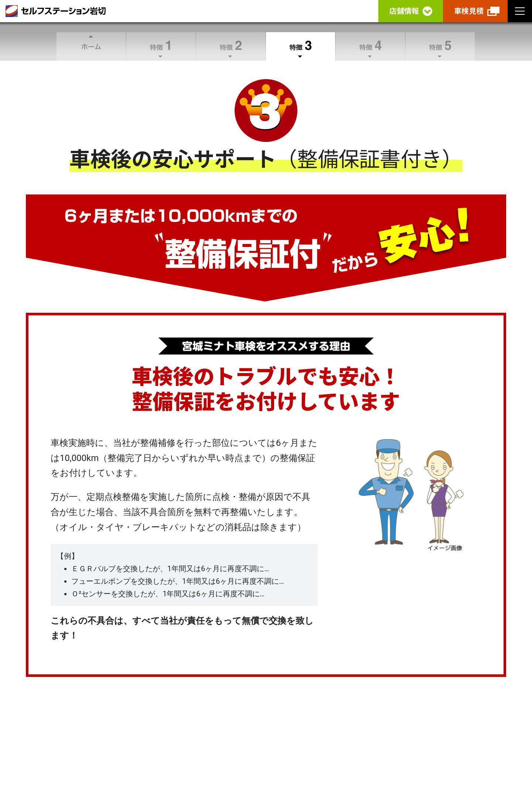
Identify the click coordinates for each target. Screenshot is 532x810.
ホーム (91, 46)
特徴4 (370, 46)
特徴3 (301, 46)
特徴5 (440, 46)
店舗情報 (404, 11)
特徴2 (231, 46)
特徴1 (161, 46)
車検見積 (469, 11)
